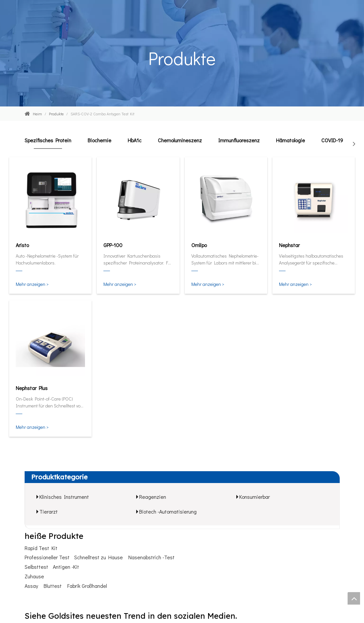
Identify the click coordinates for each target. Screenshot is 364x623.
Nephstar (289, 245)
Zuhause (34, 576)
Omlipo (199, 245)
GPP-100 (113, 245)
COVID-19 (332, 140)
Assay (31, 586)
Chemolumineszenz (180, 140)
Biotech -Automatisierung (168, 511)
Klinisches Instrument (64, 497)
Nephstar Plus (32, 388)
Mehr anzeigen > (32, 284)
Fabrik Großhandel (87, 586)
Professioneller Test (47, 557)
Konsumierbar (255, 497)
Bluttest (53, 586)
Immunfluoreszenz (239, 140)
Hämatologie (290, 140)
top (354, 598)
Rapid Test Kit (41, 548)
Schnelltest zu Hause (98, 557)
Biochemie (99, 140)
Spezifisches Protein (48, 140)
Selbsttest (36, 567)
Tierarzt (49, 511)
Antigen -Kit (66, 567)
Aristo (22, 245)
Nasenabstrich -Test (151, 557)
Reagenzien (153, 497)
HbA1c (135, 140)
